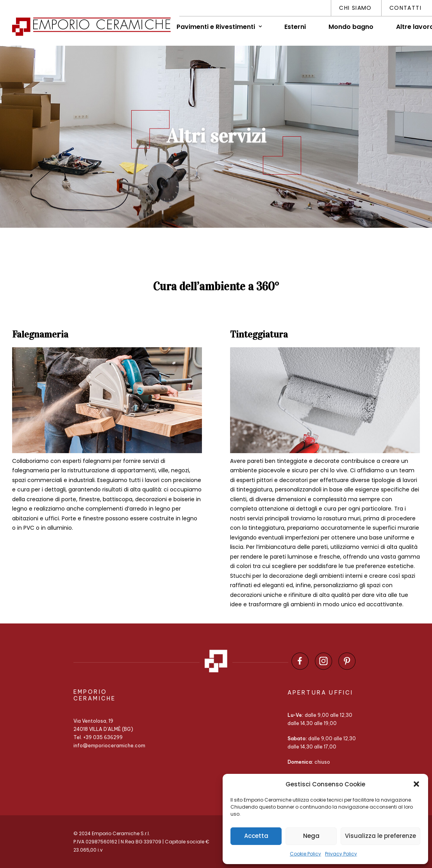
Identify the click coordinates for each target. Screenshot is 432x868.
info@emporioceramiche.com (109, 746)
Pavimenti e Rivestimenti (219, 27)
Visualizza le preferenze (380, 836)
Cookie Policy (305, 854)
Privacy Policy (341, 854)
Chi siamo (355, 8)
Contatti (405, 8)
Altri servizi (216, 136)
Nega (311, 836)
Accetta (256, 836)
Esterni (295, 27)
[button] (416, 784)
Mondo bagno (351, 27)
